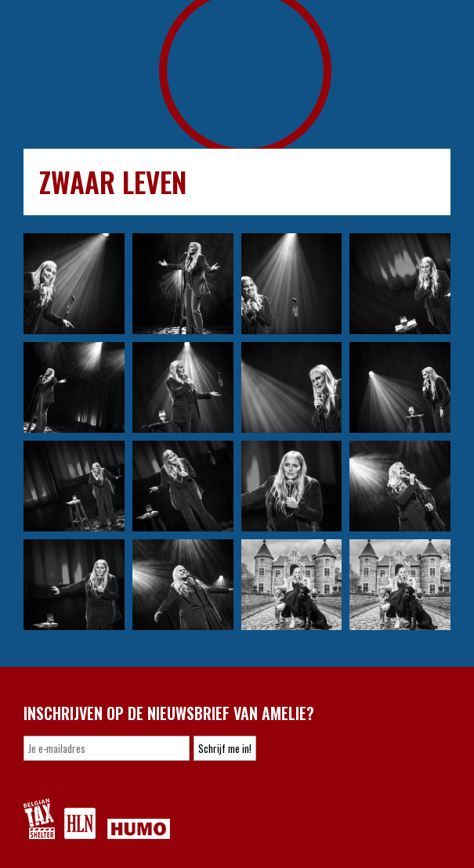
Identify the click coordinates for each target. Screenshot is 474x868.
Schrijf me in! (225, 748)
